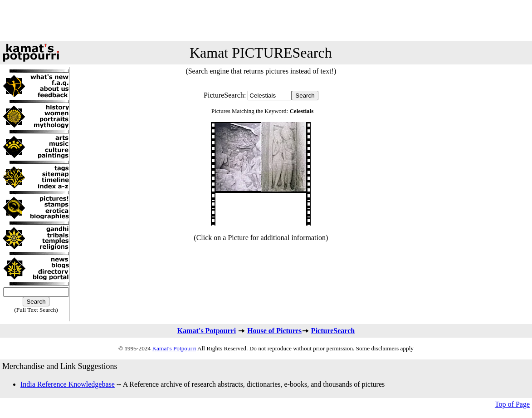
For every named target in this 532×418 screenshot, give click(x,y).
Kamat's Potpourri (207, 331)
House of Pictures (274, 331)
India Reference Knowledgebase (68, 384)
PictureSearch (333, 331)
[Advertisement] (266, 20)
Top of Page (512, 404)
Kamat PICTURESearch (261, 53)
